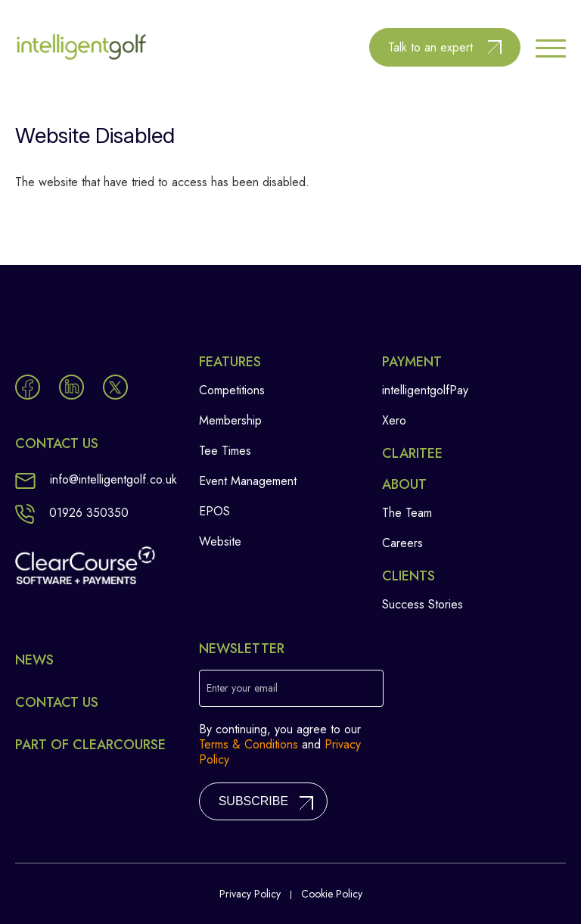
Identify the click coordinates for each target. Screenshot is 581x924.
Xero (394, 420)
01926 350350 (72, 513)
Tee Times (225, 451)
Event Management (248, 481)
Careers (402, 543)
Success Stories (423, 604)
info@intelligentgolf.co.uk (96, 479)
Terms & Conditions (249, 744)
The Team (407, 513)
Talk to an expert (430, 47)
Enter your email (242, 688)
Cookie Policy (332, 894)
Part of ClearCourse (90, 745)
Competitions (232, 390)
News (34, 660)
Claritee (412, 453)
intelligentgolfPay (425, 390)
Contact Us (57, 702)
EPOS (214, 511)
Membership (230, 420)
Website (220, 541)
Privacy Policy (250, 894)
